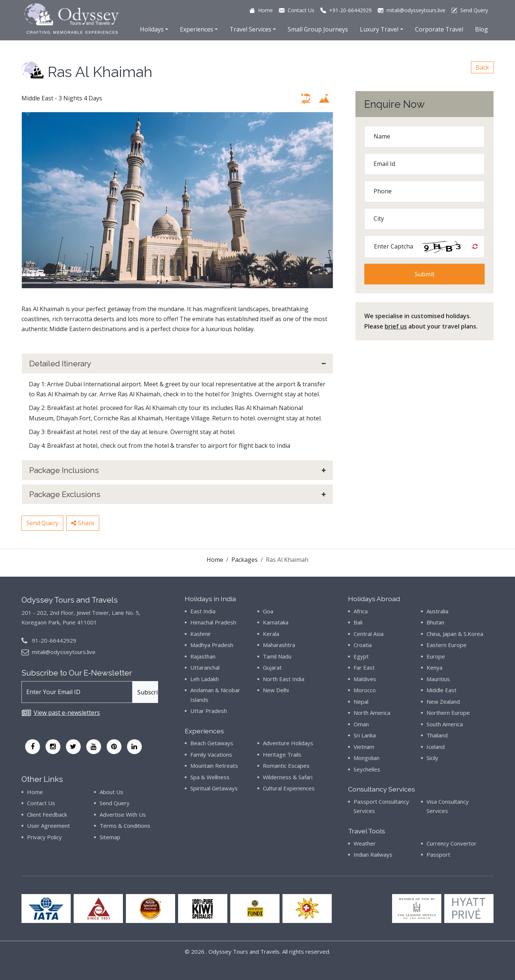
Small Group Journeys (318, 29)
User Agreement (49, 826)
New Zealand (443, 701)
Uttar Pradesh (209, 711)
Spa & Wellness (210, 777)
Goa (268, 611)
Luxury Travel (379, 29)
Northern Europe (448, 713)
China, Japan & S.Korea (455, 634)
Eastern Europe (447, 645)
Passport (438, 854)
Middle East (442, 690)
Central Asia (369, 634)
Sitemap (110, 837)
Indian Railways (373, 854)
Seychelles (367, 769)
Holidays (152, 29)
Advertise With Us (123, 814)
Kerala (271, 634)
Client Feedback (47, 814)
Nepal (361, 701)
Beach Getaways (212, 743)
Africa (361, 611)
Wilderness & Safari (288, 777)
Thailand (437, 735)
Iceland (436, 747)
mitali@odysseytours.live (64, 652)
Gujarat (272, 667)
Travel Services (250, 29)
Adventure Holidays (288, 743)
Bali (358, 622)
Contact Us (41, 803)
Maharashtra (279, 645)
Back (482, 67)
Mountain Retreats (214, 766)
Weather (365, 843)
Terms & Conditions (125, 826)
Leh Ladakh (205, 679)
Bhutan (435, 622)
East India (203, 611)
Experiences (197, 29)
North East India (284, 679)
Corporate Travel (439, 29)
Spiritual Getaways (214, 788)
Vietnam (364, 747)
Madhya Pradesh (212, 645)
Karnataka (276, 622)
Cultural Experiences (289, 788)
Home (215, 560)
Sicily (432, 758)
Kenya (434, 667)
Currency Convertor (452, 843)
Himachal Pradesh (213, 622)
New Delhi (276, 690)
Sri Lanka (365, 735)
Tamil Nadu (277, 656)
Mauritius (438, 679)
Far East (364, 667)
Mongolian (367, 758)
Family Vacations (211, 754)
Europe (436, 656)
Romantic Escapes (286, 766)
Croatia (363, 645)
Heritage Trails (282, 754)
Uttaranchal (205, 667)
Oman (361, 724)
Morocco (365, 690)
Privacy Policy (44, 837)
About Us (111, 792)
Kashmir (201, 634)
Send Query (42, 523)
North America (372, 713)
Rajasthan (203, 656)
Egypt (361, 656)
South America (445, 724)
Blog (481, 29)
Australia (437, 611)
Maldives (365, 679)
